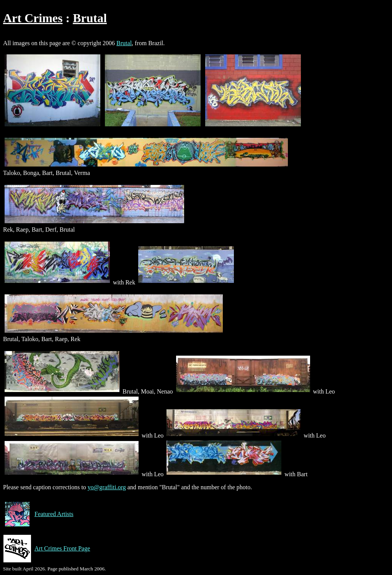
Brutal (90, 18)
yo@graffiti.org (107, 487)
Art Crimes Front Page (47, 549)
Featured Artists (38, 514)
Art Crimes (33, 18)
